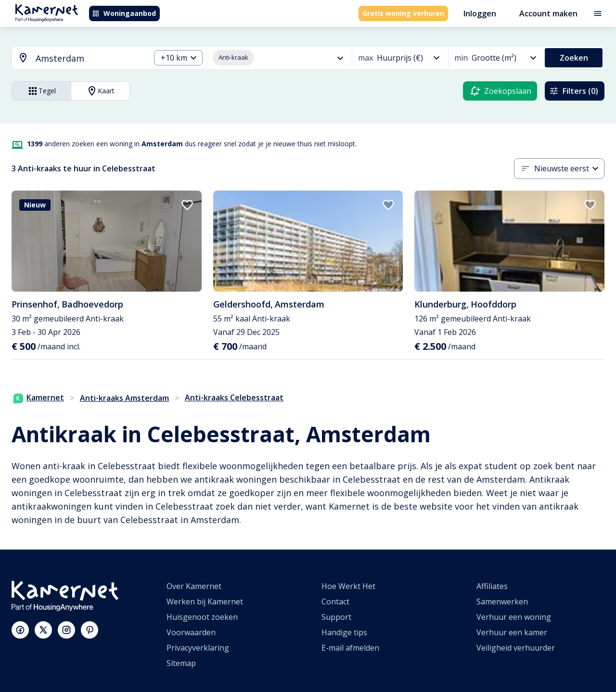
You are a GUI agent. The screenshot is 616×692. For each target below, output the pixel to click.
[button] (178, 58)
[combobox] (75, 58)
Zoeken (574, 58)
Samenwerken (502, 602)
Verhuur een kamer (512, 632)
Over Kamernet (194, 586)
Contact (335, 602)
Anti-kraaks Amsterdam (124, 398)
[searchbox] (90, 58)
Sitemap (181, 663)
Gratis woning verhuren (403, 13)
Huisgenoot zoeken (202, 617)
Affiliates (492, 586)
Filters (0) (574, 91)
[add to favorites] (187, 205)
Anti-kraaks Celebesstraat (234, 397)
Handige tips (344, 632)
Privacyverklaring (198, 648)
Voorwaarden (191, 632)
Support (336, 617)
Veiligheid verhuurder (516, 648)
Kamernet (39, 397)
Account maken (548, 13)
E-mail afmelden (350, 648)
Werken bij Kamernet (205, 602)
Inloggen (480, 13)
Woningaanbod (124, 13)
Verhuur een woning (514, 617)
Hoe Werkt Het (348, 586)
